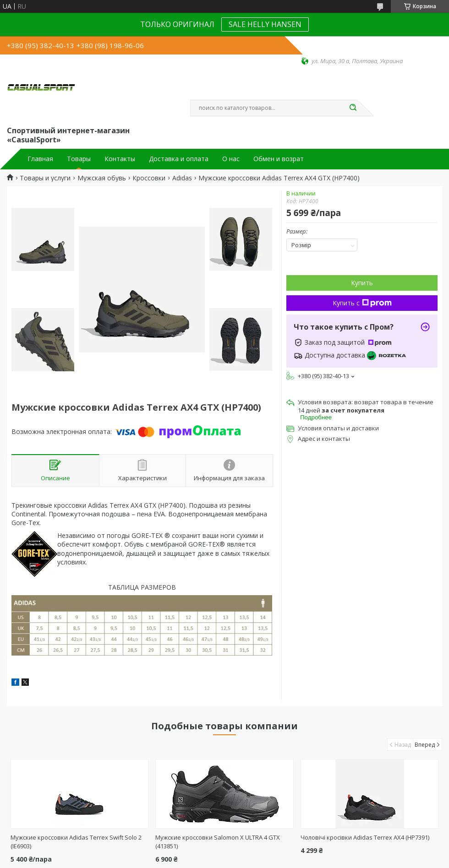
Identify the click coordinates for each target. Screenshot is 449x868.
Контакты (120, 159)
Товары (79, 159)
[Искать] (353, 108)
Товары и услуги (45, 178)
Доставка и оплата (179, 159)
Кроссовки (149, 178)
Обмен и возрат (279, 159)
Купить (362, 283)
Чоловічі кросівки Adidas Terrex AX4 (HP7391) (365, 837)
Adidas (182, 178)
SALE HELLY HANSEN (265, 24)
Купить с (362, 303)
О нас (231, 159)
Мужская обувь (102, 178)
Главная (40, 159)
